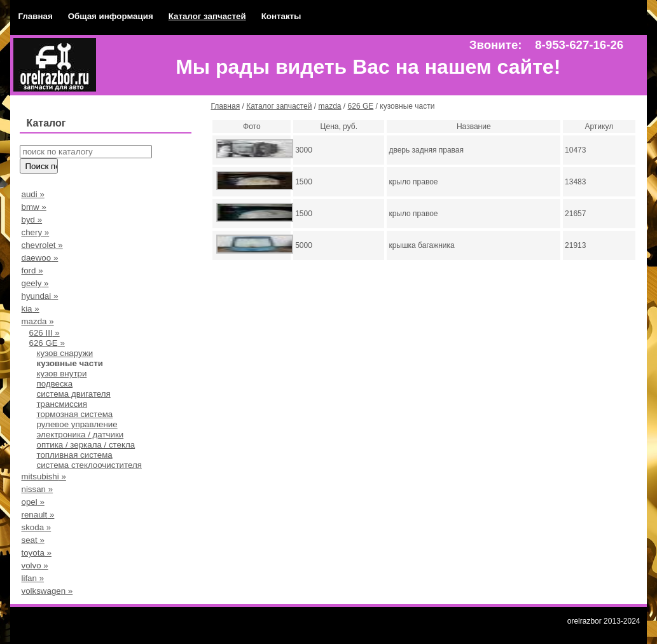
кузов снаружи (65, 353)
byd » (31, 220)
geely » (35, 283)
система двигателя (73, 394)
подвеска (54, 384)
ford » (32, 271)
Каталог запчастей (207, 16)
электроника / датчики (80, 435)
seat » (32, 540)
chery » (35, 232)
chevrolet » (42, 245)
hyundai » (39, 296)
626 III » (44, 333)
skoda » (36, 527)
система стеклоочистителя (89, 465)
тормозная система (74, 414)
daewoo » (39, 258)
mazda (330, 106)
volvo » (34, 565)
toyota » (36, 553)
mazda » (37, 321)
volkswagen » (47, 591)
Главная (35, 16)
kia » (30, 309)
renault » (38, 515)
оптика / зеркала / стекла (86, 445)
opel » (32, 502)
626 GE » (46, 343)
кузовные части (69, 363)
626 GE (361, 106)
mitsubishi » (43, 476)
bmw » (33, 207)
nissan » (37, 489)
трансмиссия (62, 404)
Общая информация (111, 16)
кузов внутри (61, 373)
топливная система (74, 455)
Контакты (281, 16)
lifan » (32, 578)
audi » (32, 194)
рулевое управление (77, 424)
